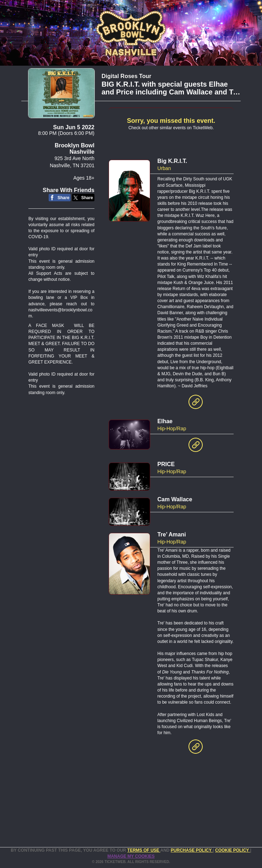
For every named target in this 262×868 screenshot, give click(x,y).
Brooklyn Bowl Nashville (75, 149)
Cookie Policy (233, 850)
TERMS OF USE (144, 850)
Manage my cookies (131, 856)
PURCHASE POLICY (192, 850)
